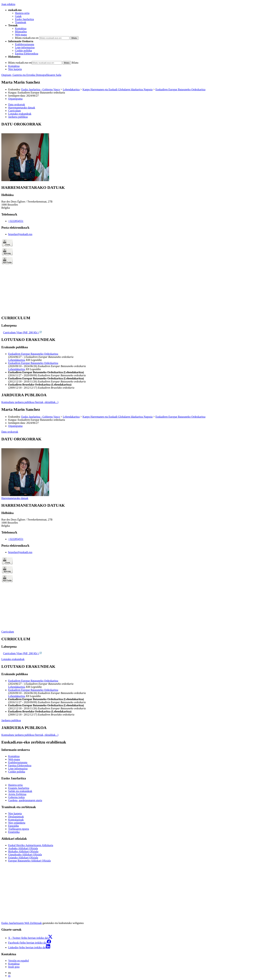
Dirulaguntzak (16, 817)
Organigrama (15, 99)
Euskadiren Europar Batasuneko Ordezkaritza (180, 89)
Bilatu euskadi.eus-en (27, 38)
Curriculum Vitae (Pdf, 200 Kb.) (23, 332)
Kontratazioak (16, 820)
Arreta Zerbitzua (17, 794)
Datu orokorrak (10, 432)
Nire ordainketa (17, 823)
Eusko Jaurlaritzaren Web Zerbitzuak (22, 923)
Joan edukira (8, 4)
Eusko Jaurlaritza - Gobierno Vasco (41, 89)
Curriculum (8, 632)
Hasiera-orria (22, 13)
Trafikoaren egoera (19, 829)
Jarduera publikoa (11, 720)
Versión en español (19, 961)
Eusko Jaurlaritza (24, 19)
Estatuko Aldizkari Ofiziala (23, 858)
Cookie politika (23, 50)
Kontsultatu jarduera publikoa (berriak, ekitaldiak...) (30, 402)
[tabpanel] (130, 152)
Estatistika (14, 832)
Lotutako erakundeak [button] (20, 114)
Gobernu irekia (16, 797)
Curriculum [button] (14, 111)
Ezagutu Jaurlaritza (19, 788)
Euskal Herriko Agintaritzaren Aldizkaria (31, 845)
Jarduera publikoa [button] (18, 117)
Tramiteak (21, 22)
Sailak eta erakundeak (20, 791)
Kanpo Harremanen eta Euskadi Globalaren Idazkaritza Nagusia (118, 89)
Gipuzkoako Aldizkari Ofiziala (25, 854)
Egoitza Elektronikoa (27, 54)
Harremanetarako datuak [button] (22, 108)
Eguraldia (13, 826)
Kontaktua (21, 28)
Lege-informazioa (25, 47)
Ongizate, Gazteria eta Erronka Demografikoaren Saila (31, 75)
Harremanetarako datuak (15, 498)
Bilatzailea (21, 32)
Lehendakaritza (71, 89)
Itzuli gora (14, 967)
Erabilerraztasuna (25, 44)
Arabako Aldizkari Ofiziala (23, 848)
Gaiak (18, 16)
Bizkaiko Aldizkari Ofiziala (23, 851)
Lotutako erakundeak (13, 659)
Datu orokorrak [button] (17, 104)
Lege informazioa (18, 769)
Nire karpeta (15, 69)
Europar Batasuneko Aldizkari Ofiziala (29, 861)
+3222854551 (16, 221)
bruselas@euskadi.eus (20, 234)
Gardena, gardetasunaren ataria (25, 800)
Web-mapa (21, 35)
